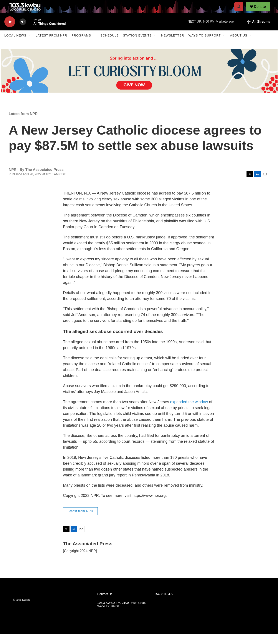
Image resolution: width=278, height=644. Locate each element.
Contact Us (105, 604)
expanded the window (189, 412)
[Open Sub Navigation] (30, 45)
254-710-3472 (164, 604)
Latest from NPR (51, 45)
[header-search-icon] (241, 12)
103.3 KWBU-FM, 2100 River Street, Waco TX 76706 (122, 614)
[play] (10, 32)
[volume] (23, 32)
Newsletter (173, 45)
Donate (263, 11)
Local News (15, 45)
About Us (239, 45)
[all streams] (259, 32)
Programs (81, 45)
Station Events (137, 45)
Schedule (109, 45)
